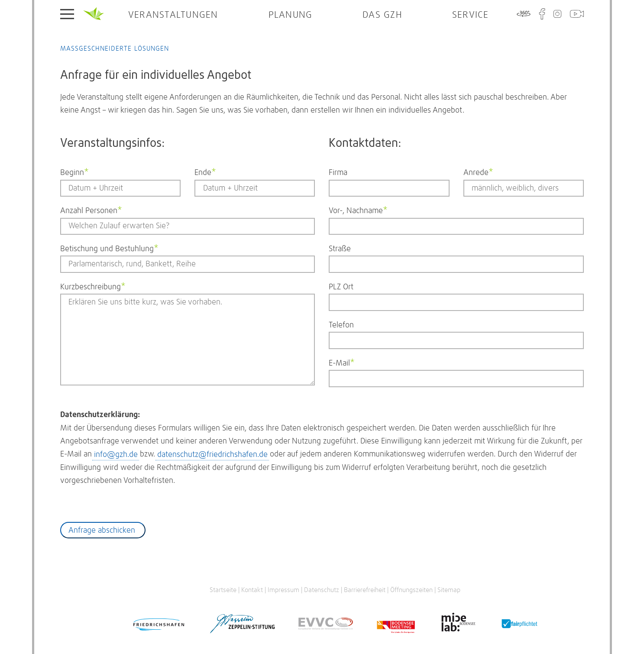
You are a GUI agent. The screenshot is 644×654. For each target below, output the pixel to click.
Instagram (557, 14)
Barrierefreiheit (365, 590)
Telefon (341, 325)
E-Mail (345, 362)
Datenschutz (322, 590)
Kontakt (252, 590)
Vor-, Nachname (358, 210)
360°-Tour (524, 14)
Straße (340, 249)
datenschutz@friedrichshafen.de (212, 454)
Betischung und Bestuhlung (109, 248)
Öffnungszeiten (411, 590)
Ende (211, 172)
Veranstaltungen (173, 15)
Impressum (283, 590)
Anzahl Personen (91, 210)
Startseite (94, 14)
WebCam (577, 14)
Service (471, 15)
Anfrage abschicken (102, 531)
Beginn (77, 172)
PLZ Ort (341, 287)
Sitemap (449, 590)
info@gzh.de (116, 454)
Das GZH (382, 15)
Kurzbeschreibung (93, 286)
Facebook (542, 14)
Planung (291, 15)
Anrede (480, 172)
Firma (338, 173)
